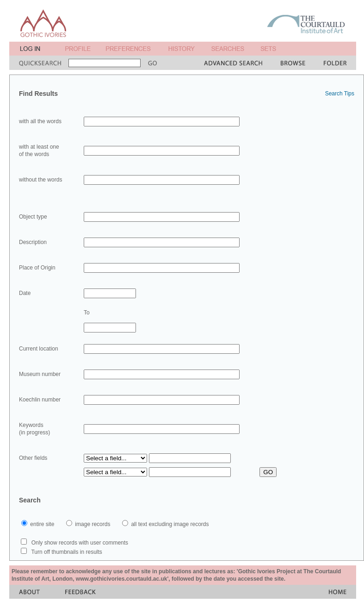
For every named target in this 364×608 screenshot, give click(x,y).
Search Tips (340, 94)
